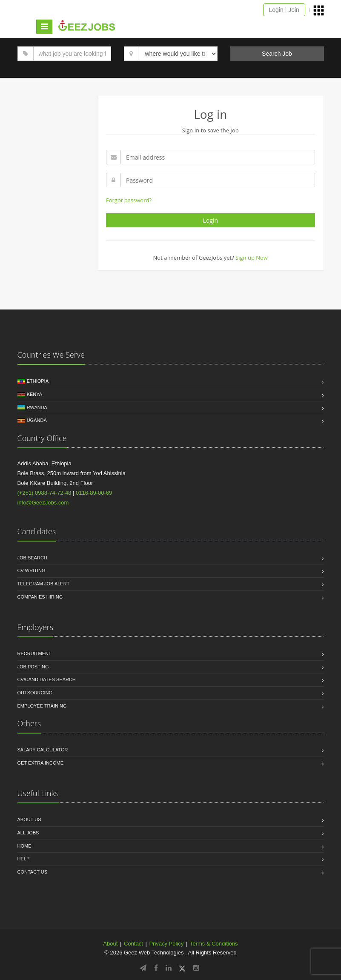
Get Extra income (41, 763)
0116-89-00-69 (94, 493)
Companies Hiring (40, 597)
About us (29, 820)
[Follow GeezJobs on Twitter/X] (182, 968)
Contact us (33, 872)
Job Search (32, 558)
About (110, 944)
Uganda (37, 420)
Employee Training (42, 706)
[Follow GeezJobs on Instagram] (196, 968)
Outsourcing (35, 693)
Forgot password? (129, 200)
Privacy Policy (166, 944)
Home (24, 846)
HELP (24, 859)
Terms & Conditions (214, 944)
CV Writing (32, 570)
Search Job (277, 54)
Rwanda (37, 407)
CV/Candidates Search (47, 679)
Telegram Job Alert (44, 584)
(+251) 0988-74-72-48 (44, 493)
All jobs (28, 833)
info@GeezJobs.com (43, 503)
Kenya (34, 394)
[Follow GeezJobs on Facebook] (156, 968)
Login (211, 220)
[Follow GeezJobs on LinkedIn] (169, 968)
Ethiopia (38, 381)
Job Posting (33, 667)
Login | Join (284, 10)
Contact (133, 944)
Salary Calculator (43, 750)
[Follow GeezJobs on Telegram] (143, 968)
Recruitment (34, 653)
